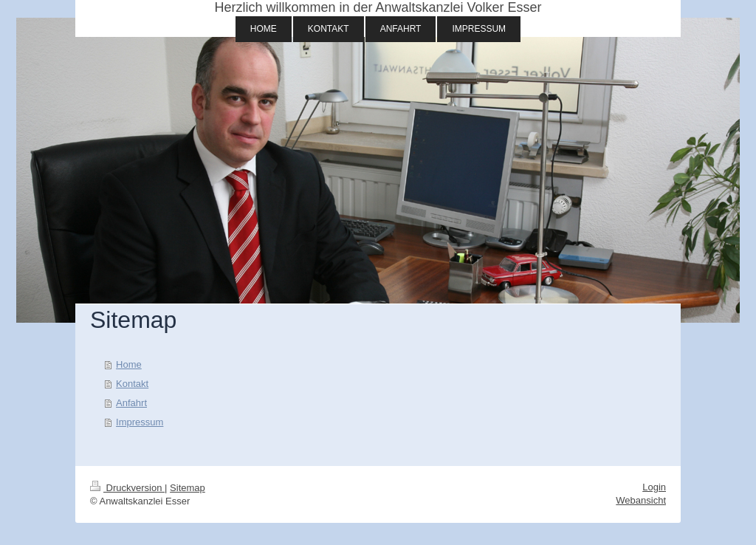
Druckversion (127, 488)
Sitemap (188, 488)
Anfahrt (131, 403)
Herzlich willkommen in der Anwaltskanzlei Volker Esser (378, 7)
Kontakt (132, 384)
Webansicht (641, 500)
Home (129, 364)
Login (654, 487)
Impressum (140, 422)
